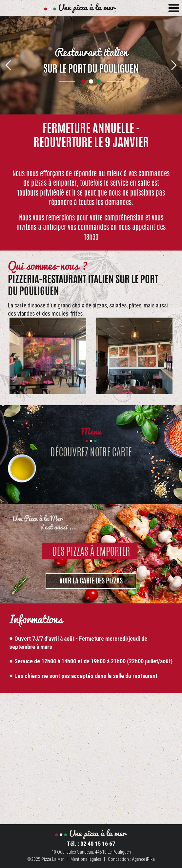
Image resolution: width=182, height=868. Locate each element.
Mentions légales (86, 859)
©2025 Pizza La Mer (46, 859)
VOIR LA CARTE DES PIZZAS (91, 581)
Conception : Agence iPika (131, 859)
